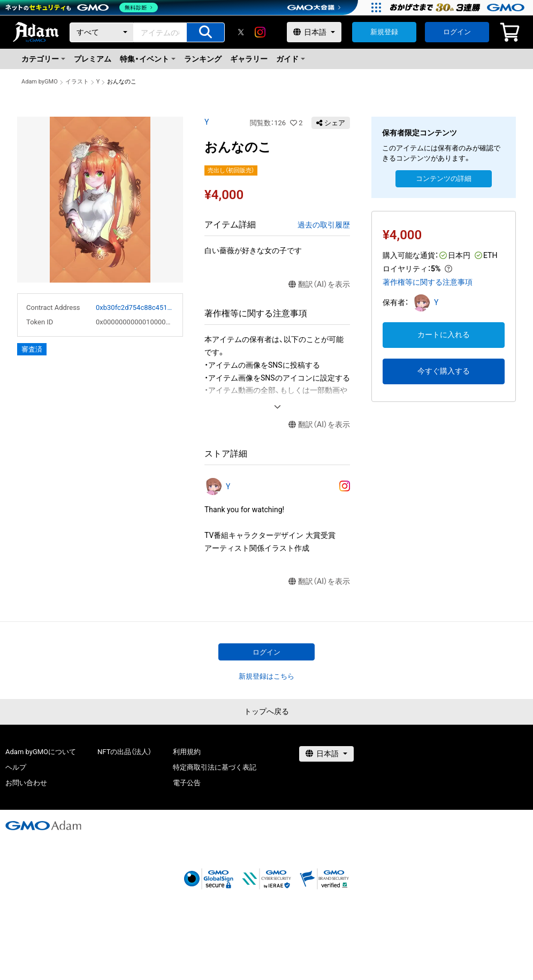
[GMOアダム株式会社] (43, 825)
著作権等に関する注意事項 (428, 282)
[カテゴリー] (102, 32)
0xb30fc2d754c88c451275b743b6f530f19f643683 (135, 307)
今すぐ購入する (444, 371)
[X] (241, 32)
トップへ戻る (266, 711)
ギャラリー (249, 59)
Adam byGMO (40, 82)
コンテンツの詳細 (444, 178)
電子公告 (187, 783)
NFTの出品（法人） (124, 752)
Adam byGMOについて (41, 752)
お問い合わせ (26, 783)
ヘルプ (16, 767)
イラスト (77, 82)
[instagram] (260, 32)
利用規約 (187, 752)
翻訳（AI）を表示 (319, 284)
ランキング (203, 59)
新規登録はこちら (266, 676)
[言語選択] (314, 32)
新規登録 (384, 32)
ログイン (457, 32)
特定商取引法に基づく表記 (215, 767)
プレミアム (93, 59)
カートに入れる (444, 335)
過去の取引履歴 (324, 225)
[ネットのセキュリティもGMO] (82, 7)
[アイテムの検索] (205, 32)
